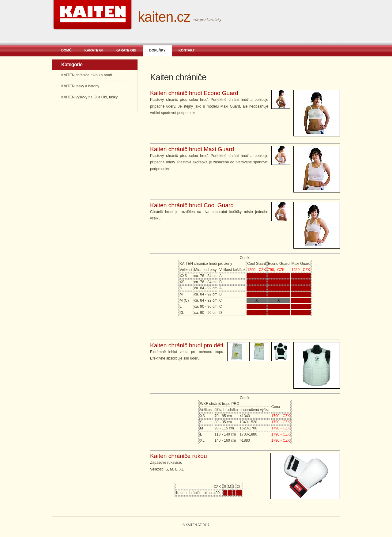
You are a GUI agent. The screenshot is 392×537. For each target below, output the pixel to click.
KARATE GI (94, 50)
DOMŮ (66, 50)
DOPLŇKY (157, 50)
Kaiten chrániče (178, 77)
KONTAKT (187, 50)
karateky (214, 19)
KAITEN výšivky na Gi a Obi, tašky (89, 97)
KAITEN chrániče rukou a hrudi (87, 75)
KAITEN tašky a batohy (80, 86)
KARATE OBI (126, 50)
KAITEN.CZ (164, 17)
